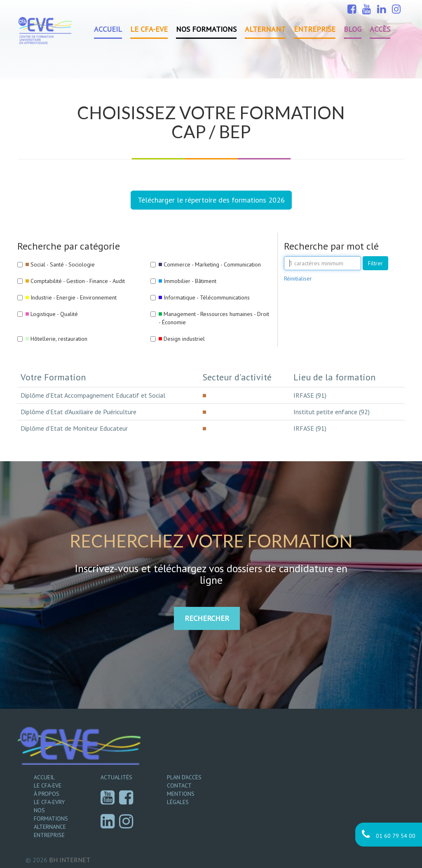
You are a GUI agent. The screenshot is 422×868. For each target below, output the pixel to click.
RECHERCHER (207, 618)
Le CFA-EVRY (49, 802)
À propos (47, 794)
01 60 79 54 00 (389, 834)
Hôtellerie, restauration (59, 339)
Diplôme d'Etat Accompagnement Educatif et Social (93, 395)
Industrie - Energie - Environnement (74, 297)
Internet (70, 860)
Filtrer (375, 263)
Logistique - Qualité (54, 314)
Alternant (265, 29)
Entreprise (315, 29)
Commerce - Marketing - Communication (212, 264)
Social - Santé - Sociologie (63, 264)
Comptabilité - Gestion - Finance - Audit (78, 281)
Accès (380, 29)
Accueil (108, 29)
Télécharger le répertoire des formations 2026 (211, 200)
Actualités (116, 777)
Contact (179, 785)
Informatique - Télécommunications (207, 297)
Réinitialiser (298, 278)
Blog (353, 29)
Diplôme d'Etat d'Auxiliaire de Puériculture (79, 412)
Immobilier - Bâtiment (190, 281)
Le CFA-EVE (149, 29)
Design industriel (184, 339)
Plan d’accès (184, 777)
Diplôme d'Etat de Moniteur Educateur (74, 428)
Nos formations (206, 29)
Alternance (50, 827)
